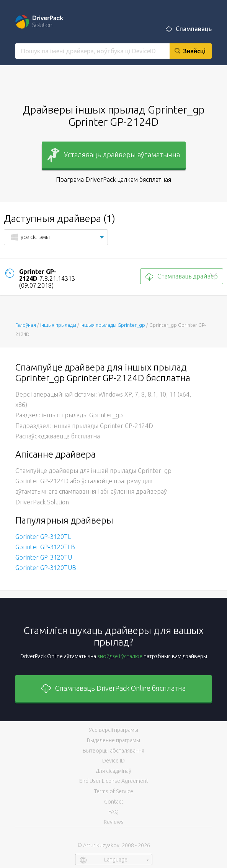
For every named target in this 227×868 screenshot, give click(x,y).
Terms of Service (114, 791)
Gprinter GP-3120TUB (46, 568)
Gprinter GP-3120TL (43, 537)
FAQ (113, 812)
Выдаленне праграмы (113, 740)
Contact (114, 802)
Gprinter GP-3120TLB (45, 547)
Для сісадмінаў (113, 771)
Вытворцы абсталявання (113, 751)
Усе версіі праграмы (113, 730)
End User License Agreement (114, 781)
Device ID (113, 761)
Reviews (114, 822)
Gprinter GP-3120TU (44, 557)
